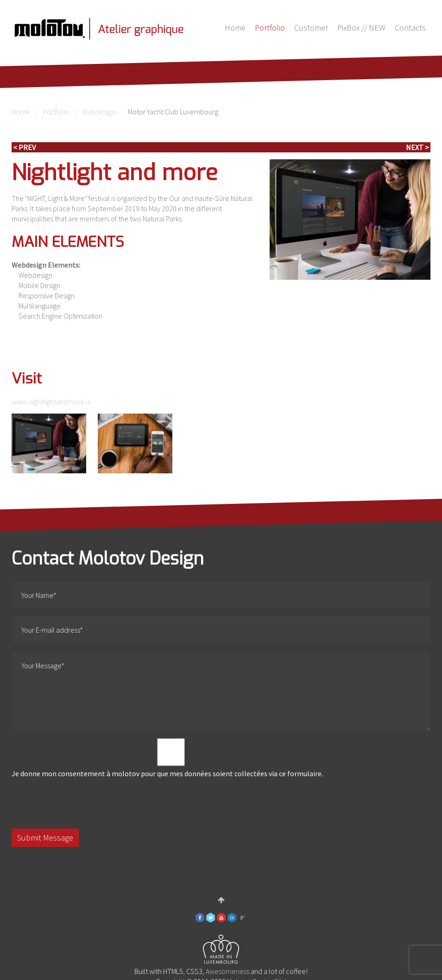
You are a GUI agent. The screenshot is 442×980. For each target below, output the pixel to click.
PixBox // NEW (361, 28)
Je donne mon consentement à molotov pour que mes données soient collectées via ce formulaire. (171, 758)
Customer (311, 28)
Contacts (410, 28)
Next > (417, 147)
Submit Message (45, 838)
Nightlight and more (115, 173)
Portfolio (270, 28)
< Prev (24, 147)
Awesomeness (227, 971)
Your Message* (221, 691)
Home (235, 28)
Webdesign (98, 112)
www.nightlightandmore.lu (51, 402)
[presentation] (82, 804)
